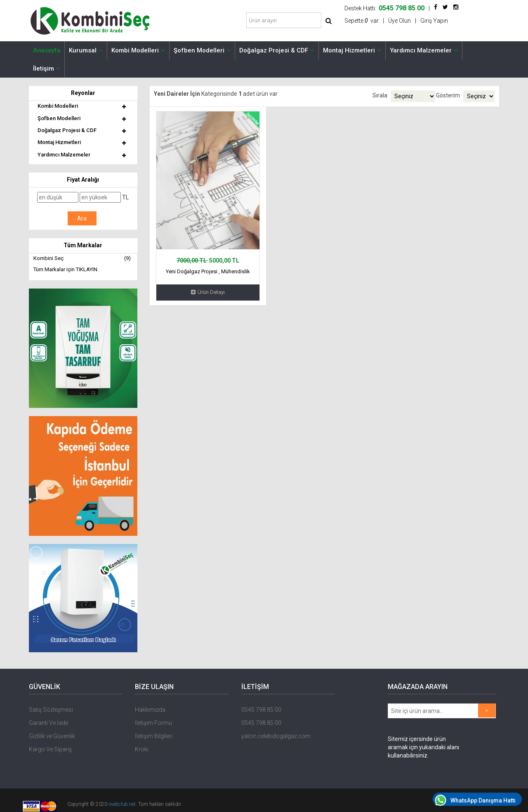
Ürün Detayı (208, 292)
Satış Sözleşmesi (51, 710)
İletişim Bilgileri (154, 736)
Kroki (142, 749)
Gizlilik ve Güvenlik (52, 736)
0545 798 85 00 (261, 710)
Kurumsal (86, 50)
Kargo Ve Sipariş (50, 749)
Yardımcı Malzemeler (424, 50)
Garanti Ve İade (48, 723)
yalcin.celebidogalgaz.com (276, 736)
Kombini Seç (82, 259)
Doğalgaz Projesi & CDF (277, 50)
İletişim (47, 69)
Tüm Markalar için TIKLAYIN (65, 269)
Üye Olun (400, 21)
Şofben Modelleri (202, 50)
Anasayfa (47, 50)
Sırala (380, 95)
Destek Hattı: (384, 8)
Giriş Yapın (434, 21)
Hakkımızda (150, 710)
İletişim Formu (153, 723)
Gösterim (448, 95)
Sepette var (362, 21)
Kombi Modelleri (138, 50)
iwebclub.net (122, 804)
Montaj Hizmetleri (352, 50)
